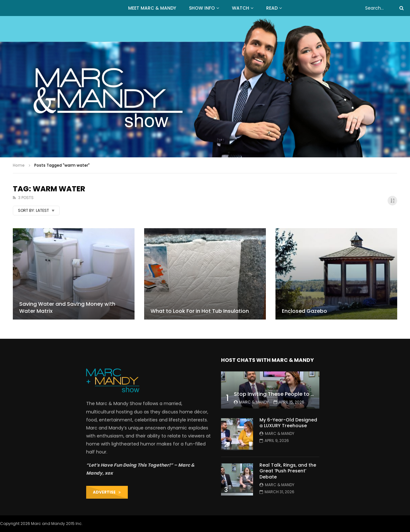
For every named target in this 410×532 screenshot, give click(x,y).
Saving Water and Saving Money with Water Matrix (67, 308)
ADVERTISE (107, 492)
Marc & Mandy (254, 402)
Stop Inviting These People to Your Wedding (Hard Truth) (307, 394)
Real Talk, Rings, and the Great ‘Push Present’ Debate (288, 471)
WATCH (241, 8)
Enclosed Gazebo (304, 311)
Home (19, 165)
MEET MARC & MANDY (152, 8)
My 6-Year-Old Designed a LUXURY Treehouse (288, 423)
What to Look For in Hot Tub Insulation (200, 311)
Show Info (202, 8)
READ (272, 8)
